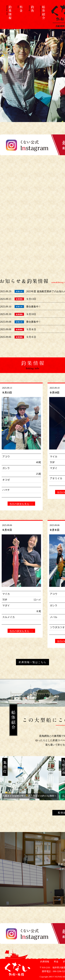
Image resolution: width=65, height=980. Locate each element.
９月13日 (31, 299)
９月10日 (31, 314)
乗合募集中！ (34, 307)
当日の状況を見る (21, 504)
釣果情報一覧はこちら (32, 662)
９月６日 (31, 337)
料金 (56, 962)
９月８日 (31, 329)
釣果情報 (44, 962)
